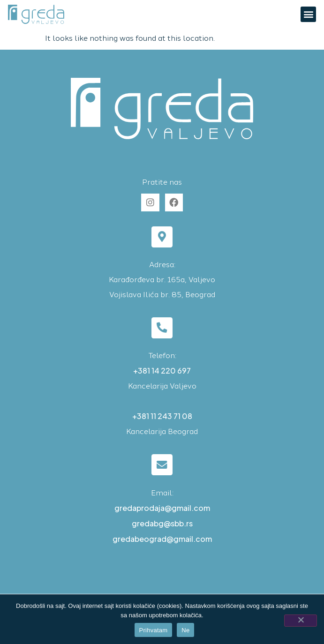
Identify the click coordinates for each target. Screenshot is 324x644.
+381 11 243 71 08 (162, 416)
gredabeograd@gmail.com (162, 539)
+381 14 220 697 (162, 371)
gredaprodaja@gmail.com (162, 508)
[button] (308, 14)
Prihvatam (154, 630)
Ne (185, 630)
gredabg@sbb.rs (162, 523)
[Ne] (301, 621)
